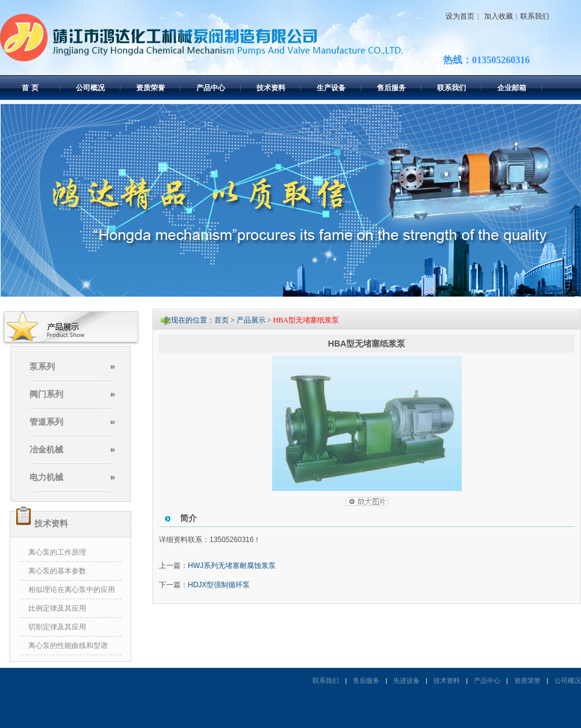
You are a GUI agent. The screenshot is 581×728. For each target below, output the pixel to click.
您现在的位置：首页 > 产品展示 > (219, 320)
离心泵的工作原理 (57, 552)
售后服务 (391, 88)
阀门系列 (46, 394)
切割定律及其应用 (57, 627)
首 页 (30, 88)
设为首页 (460, 16)
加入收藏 (497, 16)
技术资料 (271, 88)
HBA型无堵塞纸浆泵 (306, 320)
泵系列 (42, 367)
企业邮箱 (512, 88)
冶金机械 (46, 450)
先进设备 (406, 680)
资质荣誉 (151, 88)
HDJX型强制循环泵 (219, 585)
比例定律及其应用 (57, 608)
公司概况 (90, 88)
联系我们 (535, 16)
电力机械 (46, 477)
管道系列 (46, 422)
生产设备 (331, 88)
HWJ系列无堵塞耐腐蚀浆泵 (232, 566)
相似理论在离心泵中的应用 (72, 590)
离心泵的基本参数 (57, 571)
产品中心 (211, 88)
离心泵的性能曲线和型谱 (68, 646)
